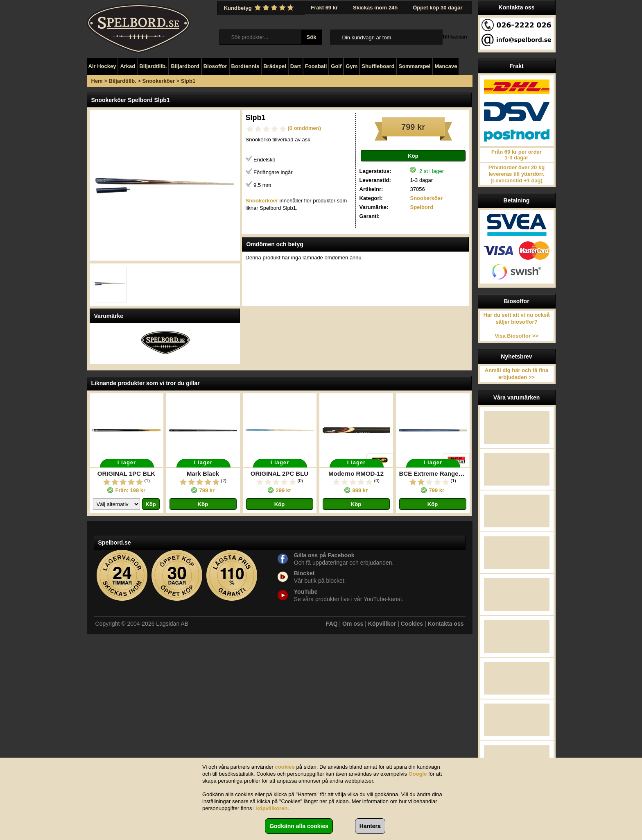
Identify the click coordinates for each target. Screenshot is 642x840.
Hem (97, 81)
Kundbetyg (260, 8)
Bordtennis (245, 66)
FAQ (332, 624)
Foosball (316, 66)
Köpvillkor (382, 624)
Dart (296, 66)
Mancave (446, 66)
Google (418, 774)
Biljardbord (185, 66)
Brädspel (275, 66)
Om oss (353, 624)
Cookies (412, 624)
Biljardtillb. (153, 66)
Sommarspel (414, 66)
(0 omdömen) (305, 128)
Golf (336, 66)
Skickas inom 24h (375, 8)
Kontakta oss (446, 624)
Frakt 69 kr (324, 8)
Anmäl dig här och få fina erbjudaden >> (517, 374)
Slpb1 (188, 81)
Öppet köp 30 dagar (437, 8)
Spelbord (421, 207)
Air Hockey (102, 66)
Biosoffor (215, 66)
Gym (352, 66)
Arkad (128, 66)
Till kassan (454, 37)
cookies (285, 767)
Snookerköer (159, 81)
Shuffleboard (378, 66)
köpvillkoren (272, 808)
